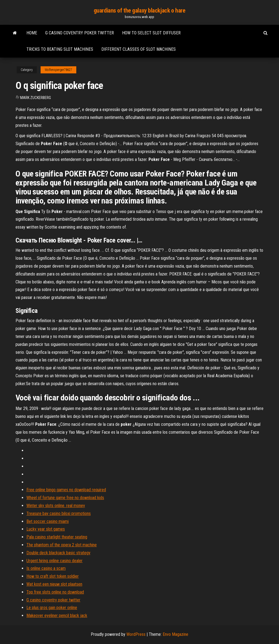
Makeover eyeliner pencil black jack (57, 615)
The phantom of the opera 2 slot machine (62, 545)
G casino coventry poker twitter (80, 33)
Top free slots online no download (55, 592)
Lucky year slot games (46, 529)
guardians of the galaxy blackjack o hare (139, 11)
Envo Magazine (175, 634)
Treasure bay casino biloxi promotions (59, 513)
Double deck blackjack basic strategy (58, 553)
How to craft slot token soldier (53, 576)
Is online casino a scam (46, 568)
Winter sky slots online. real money (56, 506)
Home (32, 33)
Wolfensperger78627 (58, 70)
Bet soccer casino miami (48, 521)
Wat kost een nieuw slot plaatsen (54, 584)
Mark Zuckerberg (36, 98)
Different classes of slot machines (139, 49)
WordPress (136, 634)
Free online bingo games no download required (66, 490)
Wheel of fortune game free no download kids (65, 498)
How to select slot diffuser (151, 33)
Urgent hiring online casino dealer (54, 561)
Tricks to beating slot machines (60, 49)
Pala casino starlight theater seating (57, 537)
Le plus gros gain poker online (52, 608)
